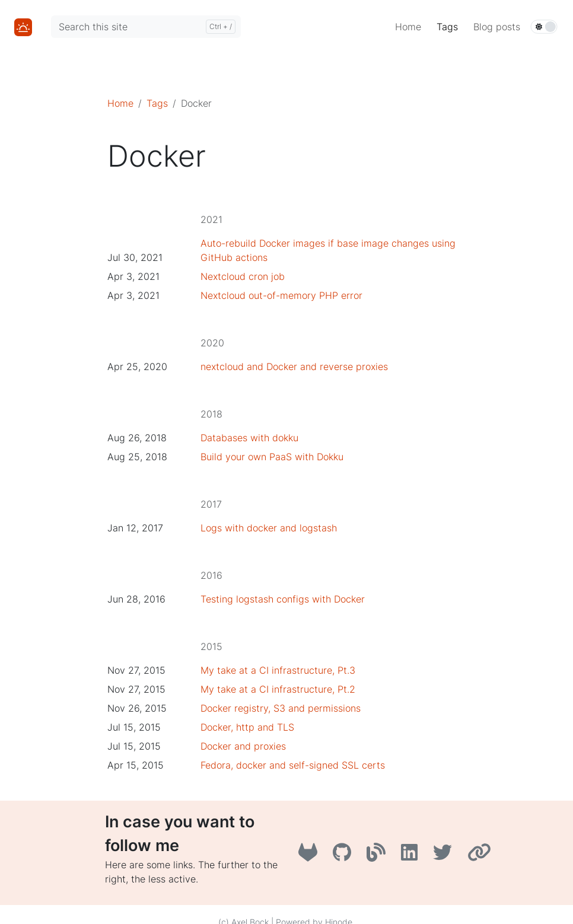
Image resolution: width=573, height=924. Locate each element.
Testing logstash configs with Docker (283, 599)
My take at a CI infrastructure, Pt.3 (278, 670)
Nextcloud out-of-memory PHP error (281, 295)
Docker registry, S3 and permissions (281, 708)
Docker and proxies (243, 746)
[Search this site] (146, 27)
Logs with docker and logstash (269, 528)
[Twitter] (445, 856)
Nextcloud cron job (243, 276)
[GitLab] (311, 856)
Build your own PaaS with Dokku (272, 457)
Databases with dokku (249, 438)
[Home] (23, 26)
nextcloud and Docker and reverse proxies (294, 367)
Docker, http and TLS (247, 727)
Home (120, 103)
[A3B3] (379, 856)
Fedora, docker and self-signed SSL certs (293, 765)
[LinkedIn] (412, 856)
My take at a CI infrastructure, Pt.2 (278, 689)
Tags (157, 103)
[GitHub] (345, 856)
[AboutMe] (481, 856)
